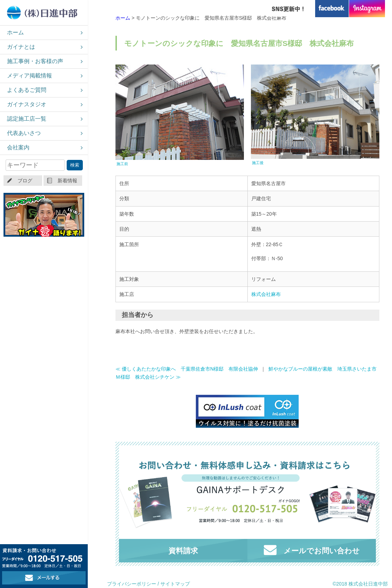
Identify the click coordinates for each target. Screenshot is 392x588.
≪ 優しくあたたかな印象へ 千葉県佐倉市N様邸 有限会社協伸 (187, 369)
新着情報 (67, 181)
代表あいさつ (24, 133)
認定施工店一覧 (27, 119)
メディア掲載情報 (29, 76)
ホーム (15, 32)
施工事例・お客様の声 (35, 61)
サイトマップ (175, 584)
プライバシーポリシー (132, 584)
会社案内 (18, 147)
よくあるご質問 (27, 90)
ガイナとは (21, 47)
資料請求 (183, 551)
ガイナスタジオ (27, 104)
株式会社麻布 (266, 294)
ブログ (25, 181)
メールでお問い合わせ (312, 550)
